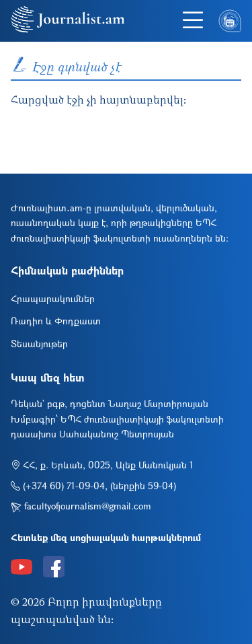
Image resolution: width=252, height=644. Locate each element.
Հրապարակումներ (53, 298)
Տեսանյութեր (39, 344)
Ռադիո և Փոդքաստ (56, 321)
